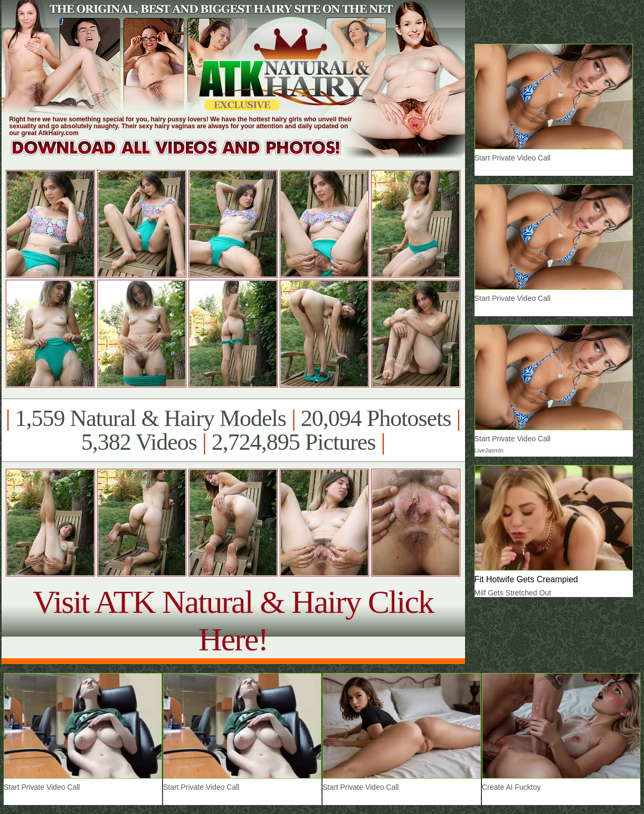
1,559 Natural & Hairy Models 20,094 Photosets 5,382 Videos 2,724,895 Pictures (233, 430)
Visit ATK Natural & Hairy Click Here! (233, 621)
